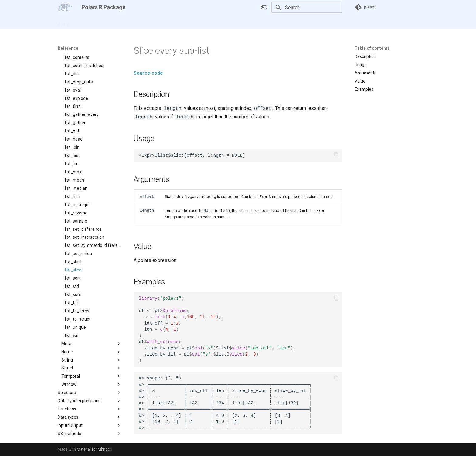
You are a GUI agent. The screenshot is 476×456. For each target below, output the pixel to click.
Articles (84, 22)
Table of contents (372, 48)
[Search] (307, 7)
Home (63, 22)
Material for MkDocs (94, 449)
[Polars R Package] (65, 7)
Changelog (136, 22)
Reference (109, 22)
